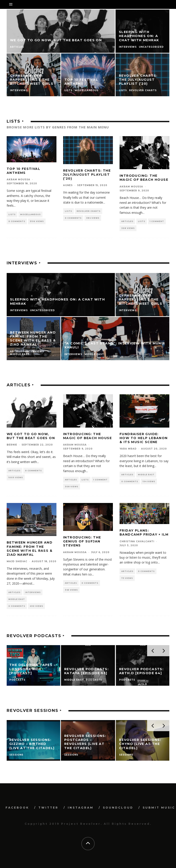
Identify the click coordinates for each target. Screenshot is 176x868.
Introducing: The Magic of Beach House (144, 178)
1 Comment (157, 221)
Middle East (146, 475)
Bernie (12, 445)
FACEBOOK (17, 808)
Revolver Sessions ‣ (34, 711)
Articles (127, 221)
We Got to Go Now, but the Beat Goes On (31, 436)
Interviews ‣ (24, 263)
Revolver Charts (89, 211)
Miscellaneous (30, 214)
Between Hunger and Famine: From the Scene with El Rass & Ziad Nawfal (30, 549)
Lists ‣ (15, 121)
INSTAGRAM (81, 808)
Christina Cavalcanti (137, 541)
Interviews (33, 592)
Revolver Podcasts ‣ (36, 636)
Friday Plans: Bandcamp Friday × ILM (144, 532)
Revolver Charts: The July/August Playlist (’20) (87, 175)
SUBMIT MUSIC (159, 808)
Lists (12, 214)
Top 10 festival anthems (23, 171)
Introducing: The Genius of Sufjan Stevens (82, 541)
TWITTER (48, 808)
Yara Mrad (128, 449)
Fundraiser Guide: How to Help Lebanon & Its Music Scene (144, 438)
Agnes (68, 185)
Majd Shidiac (17, 561)
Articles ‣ (20, 385)
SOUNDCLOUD (118, 808)
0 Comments (17, 221)
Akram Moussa (18, 180)
